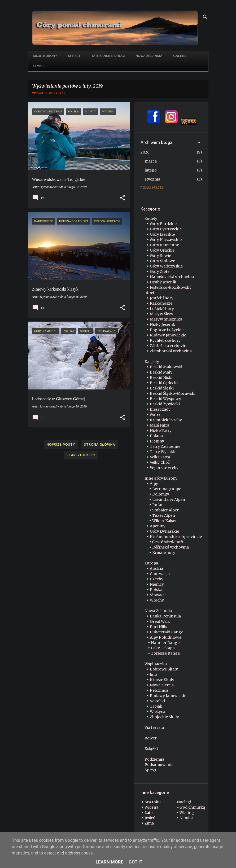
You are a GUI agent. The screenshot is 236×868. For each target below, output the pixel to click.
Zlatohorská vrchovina (171, 351)
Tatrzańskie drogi (108, 56)
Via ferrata (154, 727)
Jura (154, 674)
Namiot (186, 818)
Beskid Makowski (166, 367)
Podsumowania (159, 765)
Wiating (187, 813)
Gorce (156, 415)
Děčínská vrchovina (171, 547)
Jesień (150, 818)
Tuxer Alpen (164, 515)
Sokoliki (157, 701)
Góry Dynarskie (164, 531)
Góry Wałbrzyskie (166, 266)
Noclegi (184, 802)
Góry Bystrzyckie (166, 229)
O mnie (39, 66)
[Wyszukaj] (205, 17)
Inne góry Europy (161, 478)
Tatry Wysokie (163, 452)
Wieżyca (158, 712)
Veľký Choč (160, 462)
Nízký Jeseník (163, 325)
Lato (149, 813)
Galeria (180, 56)
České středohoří (168, 542)
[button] (123, 198)
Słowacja (158, 595)
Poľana (156, 436)
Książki (151, 749)
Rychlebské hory (165, 340)
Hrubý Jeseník (163, 282)
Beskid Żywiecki (165, 404)
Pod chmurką (193, 807)
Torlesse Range (165, 653)
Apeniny (158, 526)
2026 (145, 152)
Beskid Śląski (162, 388)
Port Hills (158, 627)
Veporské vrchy (164, 468)
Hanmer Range (165, 643)
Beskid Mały (161, 372)
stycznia (152, 179)
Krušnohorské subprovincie (176, 537)
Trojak (156, 706)
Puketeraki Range (167, 632)
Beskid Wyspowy (165, 399)
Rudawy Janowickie (168, 335)
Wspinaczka (156, 664)
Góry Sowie (160, 256)
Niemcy (157, 584)
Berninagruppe (167, 489)
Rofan (158, 505)
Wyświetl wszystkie (49, 93)
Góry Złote (160, 271)
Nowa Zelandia (149, 56)
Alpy (154, 484)
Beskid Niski (161, 378)
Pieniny (157, 441)
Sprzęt (74, 56)
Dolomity (161, 494)
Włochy (157, 600)
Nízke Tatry (161, 431)
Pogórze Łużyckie (167, 330)
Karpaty (152, 362)
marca (151, 161)
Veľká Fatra (160, 457)
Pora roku (151, 802)
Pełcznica (159, 690)
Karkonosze (161, 303)
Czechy (157, 579)
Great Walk (160, 621)
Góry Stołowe (162, 261)
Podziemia (154, 759)
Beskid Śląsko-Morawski (173, 393)
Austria (156, 568)
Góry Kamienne (164, 245)
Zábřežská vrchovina (169, 346)
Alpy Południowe (166, 637)
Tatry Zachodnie (165, 446)
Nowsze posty (61, 444)
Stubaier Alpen (166, 510)
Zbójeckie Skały (164, 717)
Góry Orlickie (162, 250)
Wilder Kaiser (165, 521)
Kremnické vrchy (166, 420)
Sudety (151, 218)
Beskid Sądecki (164, 383)
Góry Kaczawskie (166, 240)
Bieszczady (160, 409)
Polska (156, 590)
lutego (151, 170)
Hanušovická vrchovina (172, 277)
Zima (149, 823)
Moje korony (45, 56)
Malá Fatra (159, 425)
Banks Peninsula (165, 616)
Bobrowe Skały (164, 669)
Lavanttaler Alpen (169, 499)
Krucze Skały (162, 680)
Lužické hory (162, 309)
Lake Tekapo (163, 648)
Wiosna (151, 807)
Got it (136, 862)
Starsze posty (81, 455)
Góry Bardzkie (163, 224)
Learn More (110, 862)
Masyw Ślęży (161, 314)
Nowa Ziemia (162, 685)
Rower (151, 738)
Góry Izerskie (162, 234)
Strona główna (100, 444)
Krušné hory (164, 553)
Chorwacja (160, 574)
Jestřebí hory (162, 298)
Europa (151, 563)
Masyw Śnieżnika (166, 319)
